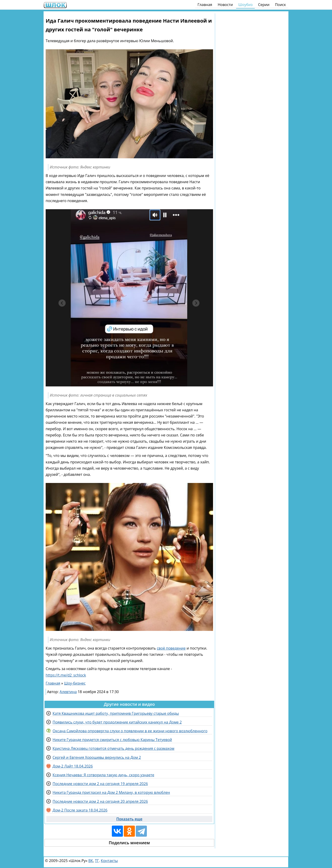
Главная (205, 5)
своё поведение (171, 648)
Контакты (109, 861)
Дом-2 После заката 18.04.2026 (80, 810)
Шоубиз (246, 5)
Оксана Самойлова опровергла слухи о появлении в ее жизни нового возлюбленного (130, 731)
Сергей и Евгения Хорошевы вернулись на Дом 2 (97, 757)
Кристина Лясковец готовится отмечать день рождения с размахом (113, 748)
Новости (225, 5)
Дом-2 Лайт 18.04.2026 (73, 766)
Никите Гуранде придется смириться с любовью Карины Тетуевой (112, 740)
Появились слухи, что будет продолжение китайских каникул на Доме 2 (117, 722)
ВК (91, 861)
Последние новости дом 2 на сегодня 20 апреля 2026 (100, 801)
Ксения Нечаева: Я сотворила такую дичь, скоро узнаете (103, 775)
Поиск (280, 5)
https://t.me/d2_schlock (66, 675)
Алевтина (68, 692)
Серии (264, 5)
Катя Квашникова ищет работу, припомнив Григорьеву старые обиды (116, 713)
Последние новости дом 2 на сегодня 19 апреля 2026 (100, 784)
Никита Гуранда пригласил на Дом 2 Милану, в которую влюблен (111, 792)
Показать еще (129, 819)
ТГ (97, 861)
